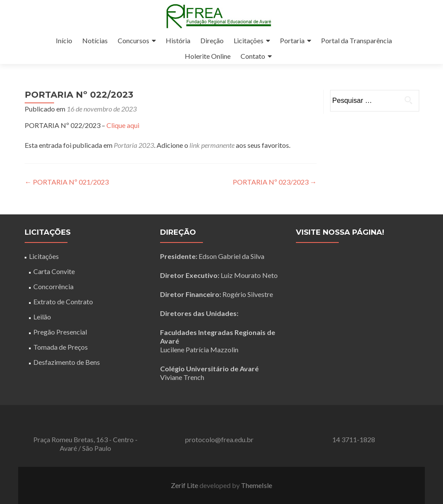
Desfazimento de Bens (67, 362)
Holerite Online (208, 56)
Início (64, 40)
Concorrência (53, 286)
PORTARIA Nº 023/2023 (275, 182)
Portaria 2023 (134, 145)
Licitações (249, 40)
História (178, 40)
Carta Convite (54, 271)
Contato (253, 56)
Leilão (42, 317)
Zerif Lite (185, 485)
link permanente (212, 145)
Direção (212, 40)
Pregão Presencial (60, 332)
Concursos (133, 40)
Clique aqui (123, 125)
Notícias (95, 40)
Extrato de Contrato (63, 301)
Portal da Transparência (356, 40)
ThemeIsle (257, 485)
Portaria (292, 40)
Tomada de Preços (61, 347)
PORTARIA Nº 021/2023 (67, 182)
